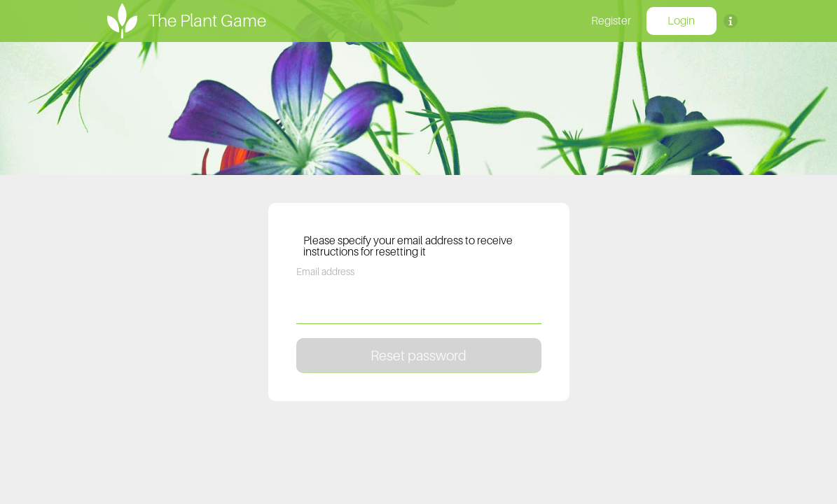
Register (611, 20)
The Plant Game (207, 20)
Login (681, 20)
